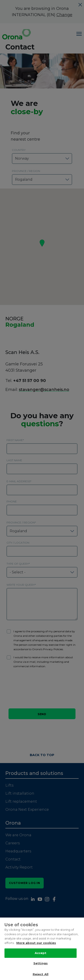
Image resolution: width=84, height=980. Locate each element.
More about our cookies (36, 944)
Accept (41, 954)
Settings (41, 964)
